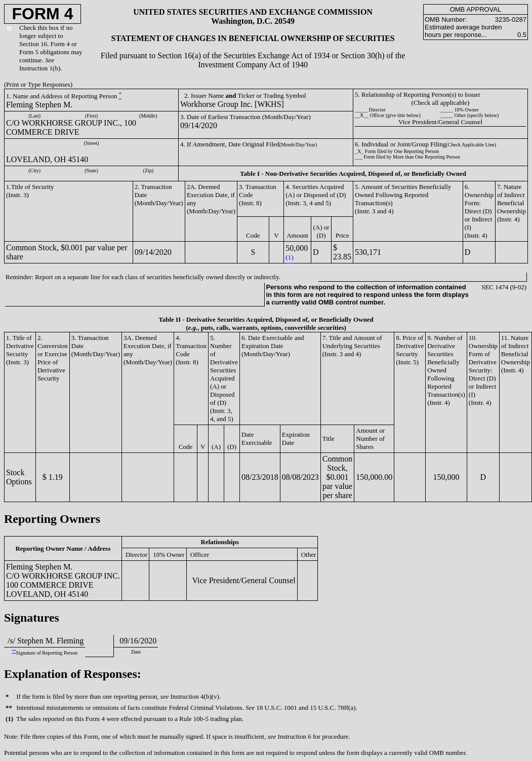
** (14, 651)
